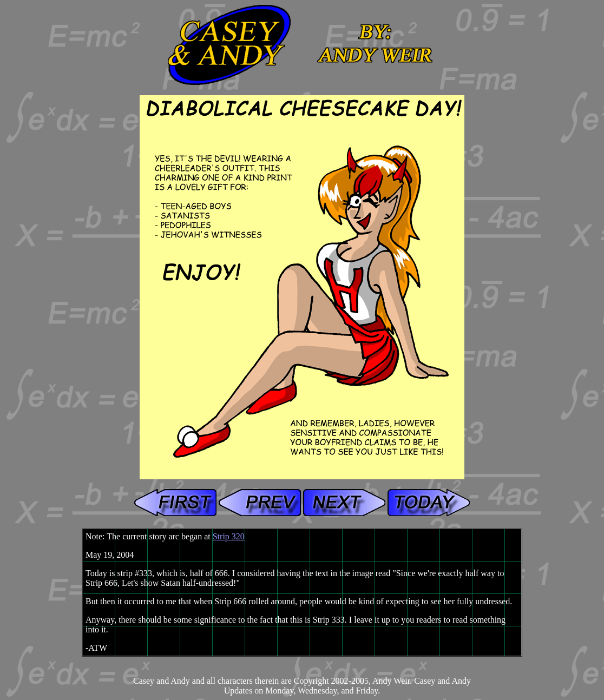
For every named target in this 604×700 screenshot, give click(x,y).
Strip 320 (229, 536)
